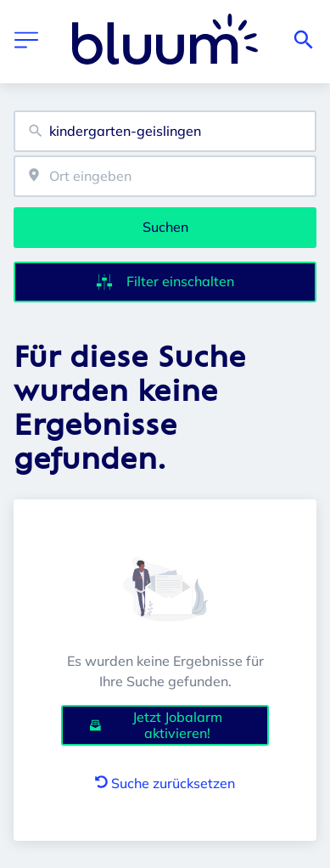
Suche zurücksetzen (165, 783)
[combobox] (165, 131)
